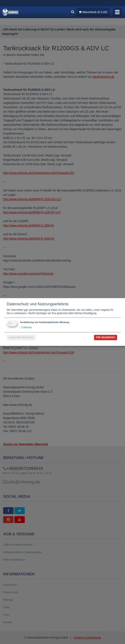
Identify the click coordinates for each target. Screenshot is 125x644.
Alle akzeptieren (106, 337)
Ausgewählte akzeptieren (21, 338)
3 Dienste (25, 328)
